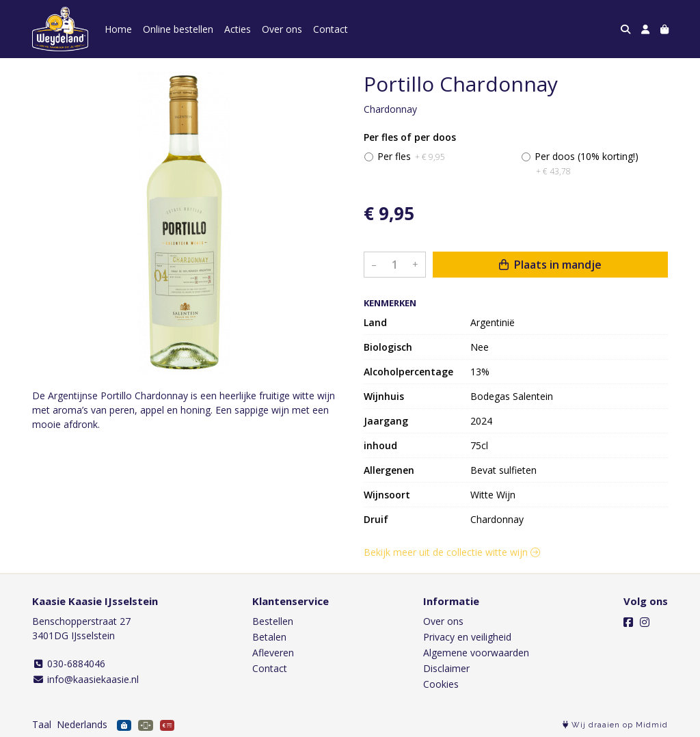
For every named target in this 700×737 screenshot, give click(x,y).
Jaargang (386, 421)
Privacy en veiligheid (467, 637)
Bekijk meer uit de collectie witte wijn (452, 552)
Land (375, 322)
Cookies (441, 684)
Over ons (282, 29)
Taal (42, 724)
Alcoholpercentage (408, 372)
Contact (331, 29)
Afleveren (273, 653)
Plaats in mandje (550, 265)
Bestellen (273, 621)
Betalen (269, 637)
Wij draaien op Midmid (615, 725)
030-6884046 (69, 664)
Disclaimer (446, 668)
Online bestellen (178, 29)
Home (118, 29)
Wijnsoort (387, 495)
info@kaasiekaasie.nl (85, 679)
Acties (238, 29)
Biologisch (388, 347)
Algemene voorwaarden (476, 653)
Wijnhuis (384, 396)
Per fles (411, 156)
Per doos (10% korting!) (587, 163)
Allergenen (389, 470)
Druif (376, 519)
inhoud (380, 445)
